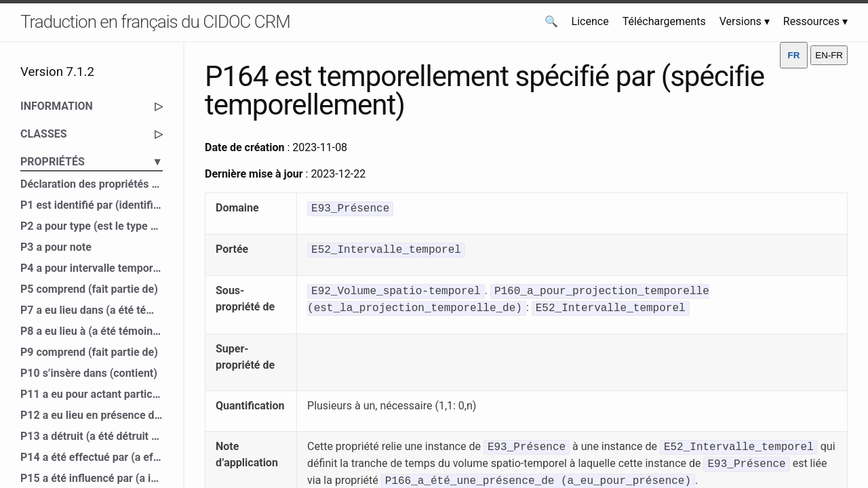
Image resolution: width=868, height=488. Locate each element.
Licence (590, 21)
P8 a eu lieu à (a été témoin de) (92, 331)
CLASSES (92, 134)
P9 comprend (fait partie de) (89, 352)
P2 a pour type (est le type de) (92, 226)
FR (794, 55)
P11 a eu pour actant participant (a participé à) (92, 394)
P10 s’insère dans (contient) (89, 373)
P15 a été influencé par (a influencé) (92, 478)
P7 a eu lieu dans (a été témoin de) (92, 310)
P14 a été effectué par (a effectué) (92, 457)
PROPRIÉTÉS (92, 162)
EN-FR (829, 55)
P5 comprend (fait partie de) (89, 289)
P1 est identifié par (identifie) (92, 205)
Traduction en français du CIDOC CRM (155, 22)
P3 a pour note (56, 247)
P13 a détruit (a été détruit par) (92, 436)
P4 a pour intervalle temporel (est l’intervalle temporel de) (92, 268)
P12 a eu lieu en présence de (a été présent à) (92, 415)
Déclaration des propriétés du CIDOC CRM (92, 184)
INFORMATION (92, 106)
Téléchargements (664, 21)
